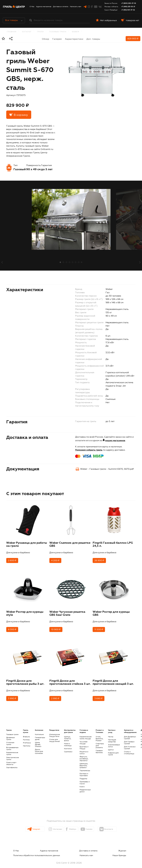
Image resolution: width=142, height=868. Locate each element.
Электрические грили (13, 756)
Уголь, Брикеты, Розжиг (99, 736)
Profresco (27, 740)
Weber (76, 32)
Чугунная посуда (83, 740)
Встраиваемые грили (12, 746)
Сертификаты (12, 765)
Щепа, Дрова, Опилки (38, 742)
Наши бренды (125, 851)
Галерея (57, 39)
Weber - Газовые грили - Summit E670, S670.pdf (107, 469)
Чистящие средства (112, 738)
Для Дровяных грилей (130, 735)
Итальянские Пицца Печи (55, 733)
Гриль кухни (26, 728)
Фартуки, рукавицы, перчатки (84, 756)
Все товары (14, 20)
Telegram (31, 826)
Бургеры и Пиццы (84, 745)
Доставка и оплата (61, 7)
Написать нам (76, 7)
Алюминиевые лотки (114, 743)
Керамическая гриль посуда (86, 735)
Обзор (45, 39)
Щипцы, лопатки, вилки (68, 736)
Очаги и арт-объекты (12, 761)
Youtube (95, 826)
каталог (27, 32)
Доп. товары (93, 39)
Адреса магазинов (44, 7)
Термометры (85, 768)
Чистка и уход (112, 728)
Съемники (68, 749)
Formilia (26, 737)
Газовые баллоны (99, 749)
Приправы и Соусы (85, 780)
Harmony (27, 743)
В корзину (21, 115)
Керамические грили (12, 751)
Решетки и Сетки (84, 750)
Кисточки (68, 746)
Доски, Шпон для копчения (39, 749)
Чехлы (111, 734)
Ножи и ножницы (68, 742)
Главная (12, 32)
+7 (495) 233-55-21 (128, 7)
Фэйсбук (73, 826)
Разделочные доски (85, 788)
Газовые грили (58, 32)
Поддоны (83, 776)
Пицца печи (54, 727)
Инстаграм (52, 826)
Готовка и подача (84, 728)
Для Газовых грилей (129, 740)
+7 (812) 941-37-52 (128, 10)
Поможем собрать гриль (89, 450)
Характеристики (74, 39)
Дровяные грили (10, 736)
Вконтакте (117, 826)
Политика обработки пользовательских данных (106, 848)
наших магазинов (115, 441)
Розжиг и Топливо (100, 728)
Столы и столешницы (129, 750)
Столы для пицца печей (54, 738)
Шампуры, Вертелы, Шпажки (84, 763)
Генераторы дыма (40, 736)
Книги (82, 784)
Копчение (39, 727)
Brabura (26, 734)
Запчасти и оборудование (130, 728)
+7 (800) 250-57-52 (129, 3)
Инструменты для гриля (70, 728)
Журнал (71, 848)
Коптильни (39, 732)
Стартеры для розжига (100, 743)
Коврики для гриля (113, 751)
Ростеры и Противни (84, 772)
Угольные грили (10, 741)
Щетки (111, 747)
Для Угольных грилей (130, 745)
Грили (40, 32)
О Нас (32, 7)
